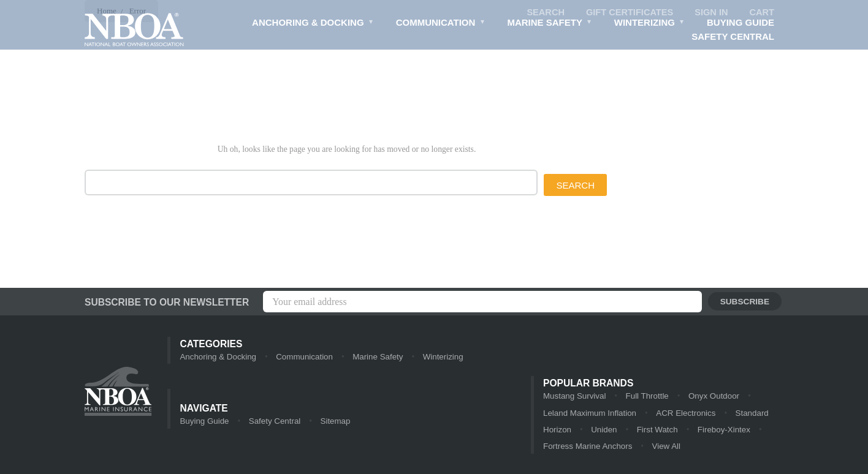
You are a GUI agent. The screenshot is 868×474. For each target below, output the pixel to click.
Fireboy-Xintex (721, 431)
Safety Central (733, 37)
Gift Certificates (627, 13)
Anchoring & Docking (311, 24)
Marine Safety (549, 24)
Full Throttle (645, 397)
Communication (439, 24)
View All (664, 448)
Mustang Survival (574, 397)
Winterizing (649, 24)
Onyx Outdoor (711, 397)
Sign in (710, 13)
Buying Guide (740, 23)
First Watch (656, 431)
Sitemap (333, 422)
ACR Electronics (657, 414)
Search (542, 13)
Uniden (603, 431)
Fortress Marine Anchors (587, 448)
